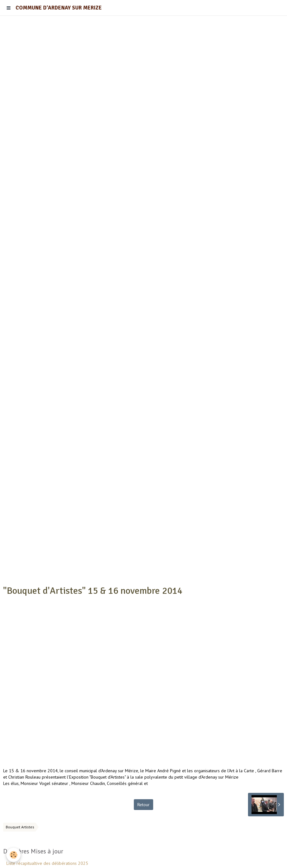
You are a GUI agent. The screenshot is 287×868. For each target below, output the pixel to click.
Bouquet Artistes (20, 827)
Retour (143, 805)
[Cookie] (13, 855)
